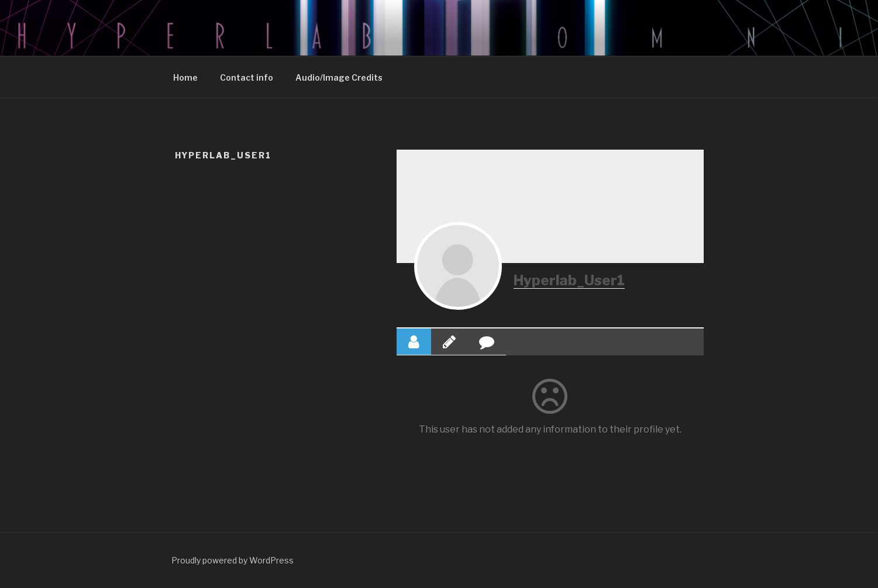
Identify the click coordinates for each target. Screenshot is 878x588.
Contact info (247, 77)
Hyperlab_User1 (569, 280)
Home (185, 77)
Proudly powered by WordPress (233, 560)
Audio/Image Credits (339, 77)
